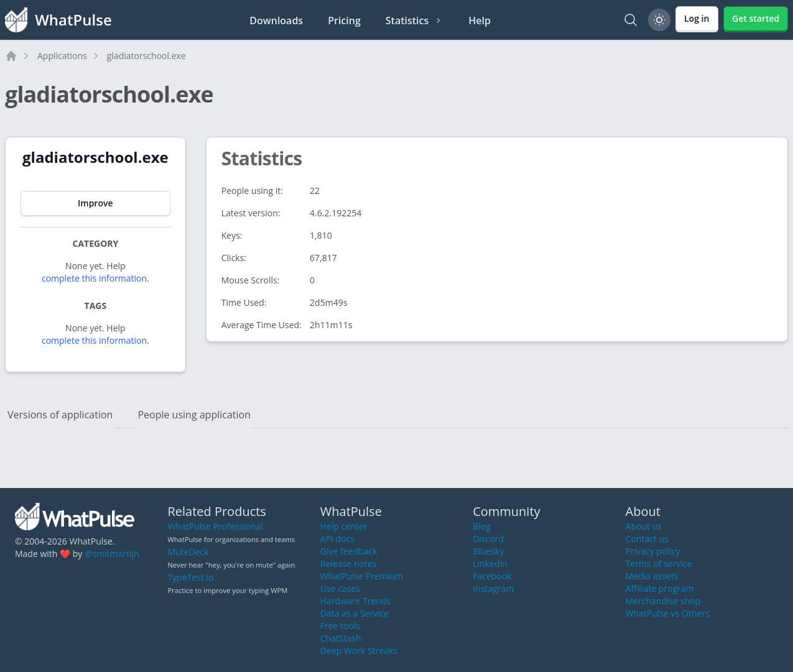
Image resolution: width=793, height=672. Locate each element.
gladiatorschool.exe (146, 56)
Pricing (344, 21)
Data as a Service (355, 613)
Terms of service (659, 564)
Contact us (647, 539)
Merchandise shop (663, 601)
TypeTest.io (190, 577)
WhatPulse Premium (362, 576)
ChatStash (341, 638)
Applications (62, 56)
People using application (194, 415)
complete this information (94, 278)
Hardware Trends (355, 601)
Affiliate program (660, 588)
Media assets (652, 576)
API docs (337, 539)
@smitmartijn (112, 554)
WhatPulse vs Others (668, 613)
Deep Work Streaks (359, 651)
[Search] (631, 20)
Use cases (340, 588)
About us (644, 526)
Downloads (276, 21)
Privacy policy (653, 551)
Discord (488, 539)
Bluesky (488, 551)
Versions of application (60, 415)
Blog (482, 526)
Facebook (492, 576)
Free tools (340, 626)
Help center (344, 526)
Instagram (493, 588)
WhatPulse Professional (215, 526)
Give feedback (349, 551)
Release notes (348, 564)
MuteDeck (188, 552)
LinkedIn (490, 564)
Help (480, 21)
